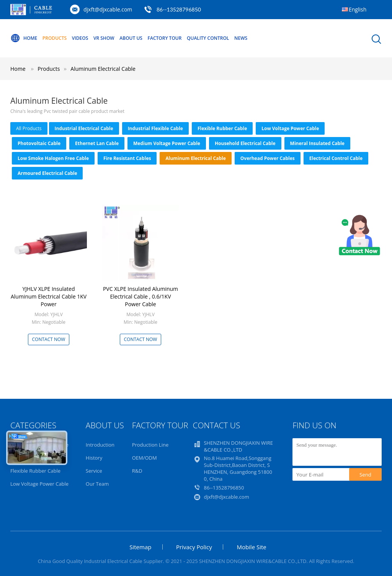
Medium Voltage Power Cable (167, 143)
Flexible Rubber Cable (222, 128)
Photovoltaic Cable (39, 143)
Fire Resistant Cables (127, 158)
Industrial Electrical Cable (84, 128)
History (94, 458)
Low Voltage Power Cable (290, 128)
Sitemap (140, 547)
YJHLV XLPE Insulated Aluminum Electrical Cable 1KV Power (49, 296)
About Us (131, 38)
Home (24, 38)
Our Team (97, 484)
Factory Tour (165, 38)
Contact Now (49, 339)
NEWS (241, 38)
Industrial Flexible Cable (155, 128)
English (358, 9)
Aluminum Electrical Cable (103, 69)
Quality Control (208, 38)
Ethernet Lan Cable (97, 143)
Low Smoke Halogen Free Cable (53, 158)
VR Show (104, 38)
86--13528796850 (179, 9)
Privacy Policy (194, 547)
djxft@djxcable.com (108, 9)
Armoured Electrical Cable (47, 173)
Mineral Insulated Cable (317, 143)
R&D (137, 471)
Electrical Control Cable (336, 158)
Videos (80, 38)
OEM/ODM (145, 458)
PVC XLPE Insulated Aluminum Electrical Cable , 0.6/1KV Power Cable (140, 296)
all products (29, 128)
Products (55, 38)
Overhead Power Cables (268, 158)
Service (94, 471)
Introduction (100, 445)
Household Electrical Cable (245, 143)
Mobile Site (251, 547)
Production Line (150, 445)
